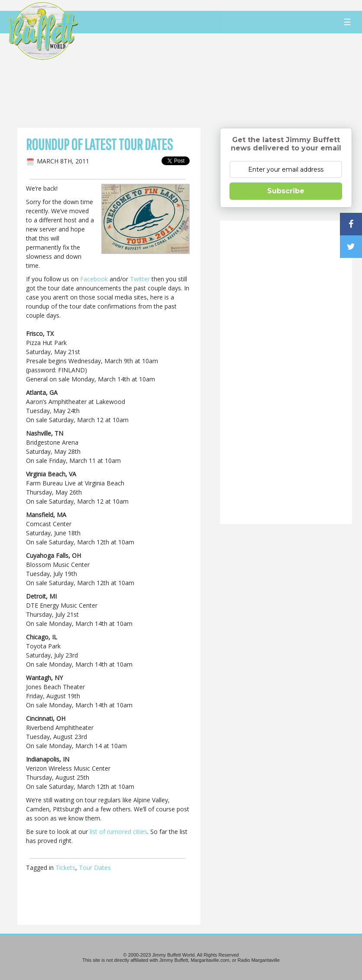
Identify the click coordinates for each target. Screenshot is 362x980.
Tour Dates (95, 868)
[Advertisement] (214, 80)
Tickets (65, 868)
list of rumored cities (118, 832)
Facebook (94, 279)
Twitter (140, 279)
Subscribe (286, 191)
